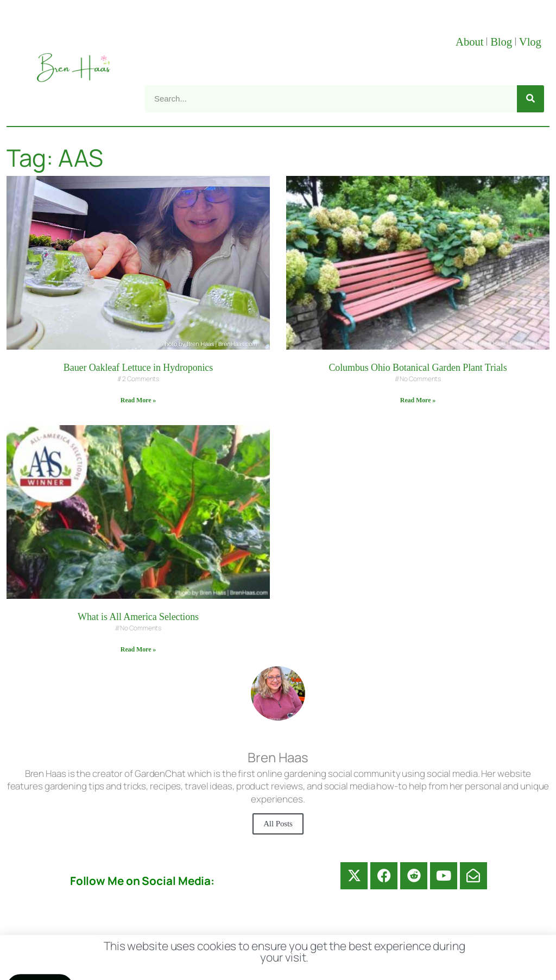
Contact (187, 947)
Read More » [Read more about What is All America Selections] (138, 649)
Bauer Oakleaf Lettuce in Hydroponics (138, 368)
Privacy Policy (403, 947)
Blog (501, 42)
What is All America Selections (138, 617)
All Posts (278, 824)
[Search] (530, 99)
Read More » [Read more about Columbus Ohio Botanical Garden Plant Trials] (418, 400)
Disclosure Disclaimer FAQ (288, 947)
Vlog (532, 42)
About (469, 42)
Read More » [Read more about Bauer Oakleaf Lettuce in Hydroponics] (138, 400)
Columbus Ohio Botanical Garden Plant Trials (418, 368)
